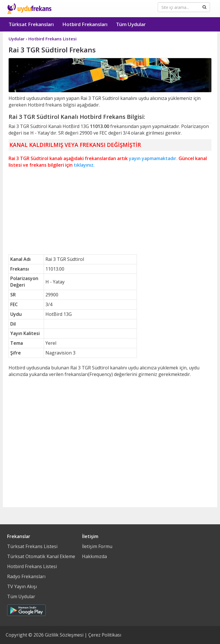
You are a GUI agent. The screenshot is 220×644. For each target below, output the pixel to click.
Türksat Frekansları (31, 24)
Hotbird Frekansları (85, 24)
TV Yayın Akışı (22, 586)
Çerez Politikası (105, 635)
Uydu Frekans (29, 9)
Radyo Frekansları (26, 576)
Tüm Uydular (131, 24)
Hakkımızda (94, 556)
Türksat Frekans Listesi (32, 546)
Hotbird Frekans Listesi (32, 566)
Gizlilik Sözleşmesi (64, 635)
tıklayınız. (84, 165)
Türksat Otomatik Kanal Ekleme (41, 556)
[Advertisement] (110, 211)
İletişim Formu (97, 546)
